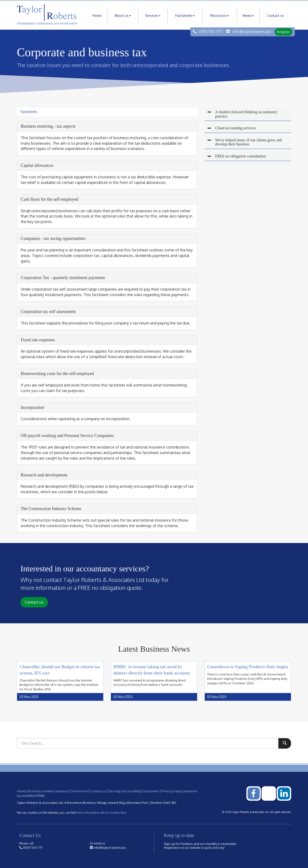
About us (123, 16)
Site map (114, 791)
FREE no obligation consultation (240, 156)
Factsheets (185, 16)
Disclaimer (151, 791)
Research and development (44, 475)
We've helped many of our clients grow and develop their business (249, 142)
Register (283, 32)
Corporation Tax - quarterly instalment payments (63, 278)
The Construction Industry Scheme (51, 509)
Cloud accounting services (235, 128)
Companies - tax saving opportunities (53, 238)
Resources (220, 16)
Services (153, 16)
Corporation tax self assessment (48, 312)
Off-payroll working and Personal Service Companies (67, 436)
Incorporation (32, 407)
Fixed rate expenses (38, 340)
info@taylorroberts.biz (252, 31)
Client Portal (79, 791)
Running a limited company (48, 791)
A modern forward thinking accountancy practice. (246, 114)
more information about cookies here (101, 813)
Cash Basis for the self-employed (49, 199)
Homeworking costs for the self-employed (57, 374)
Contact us (276, 16)
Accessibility (132, 791)
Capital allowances (37, 165)
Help (177, 791)
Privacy (166, 791)
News (248, 16)
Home (97, 16)
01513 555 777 (211, 31)
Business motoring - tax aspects (48, 126)
